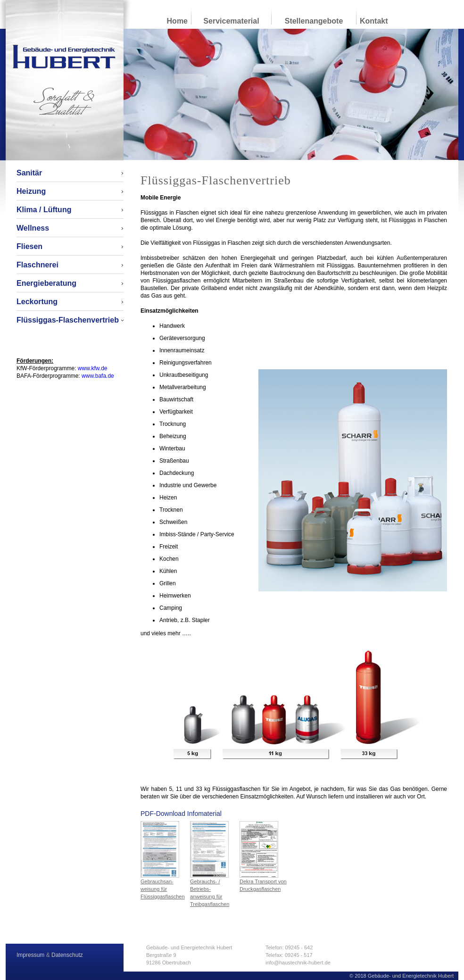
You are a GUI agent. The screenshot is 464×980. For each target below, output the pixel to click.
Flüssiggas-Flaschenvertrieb (68, 320)
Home (177, 21)
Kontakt (374, 21)
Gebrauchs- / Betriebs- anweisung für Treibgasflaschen (210, 864)
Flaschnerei (37, 265)
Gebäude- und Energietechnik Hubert (64, 57)
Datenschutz (67, 955)
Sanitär (29, 173)
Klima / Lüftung (44, 210)
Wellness (33, 228)
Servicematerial (231, 21)
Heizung (31, 191)
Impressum (30, 955)
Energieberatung (46, 283)
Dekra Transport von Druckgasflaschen (263, 856)
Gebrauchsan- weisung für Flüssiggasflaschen (163, 860)
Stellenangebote (314, 21)
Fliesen (29, 246)
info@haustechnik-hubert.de (298, 963)
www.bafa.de (98, 376)
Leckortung (37, 302)
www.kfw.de (93, 368)
